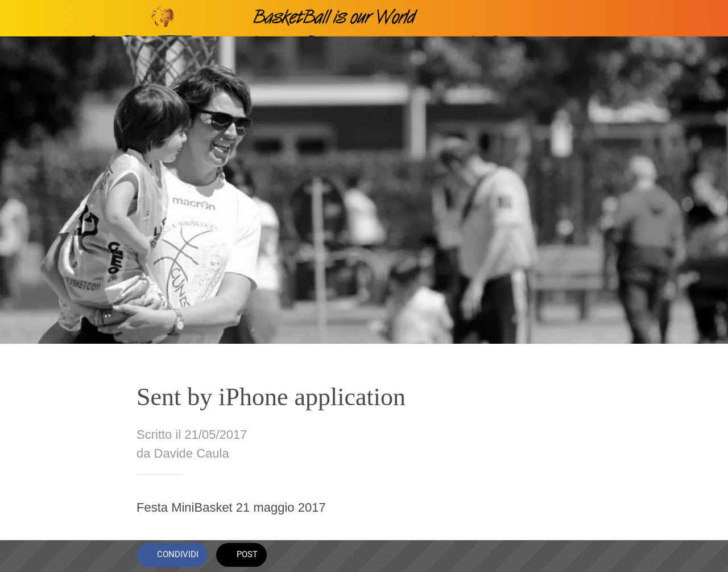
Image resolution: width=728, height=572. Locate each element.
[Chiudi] (18, 18)
